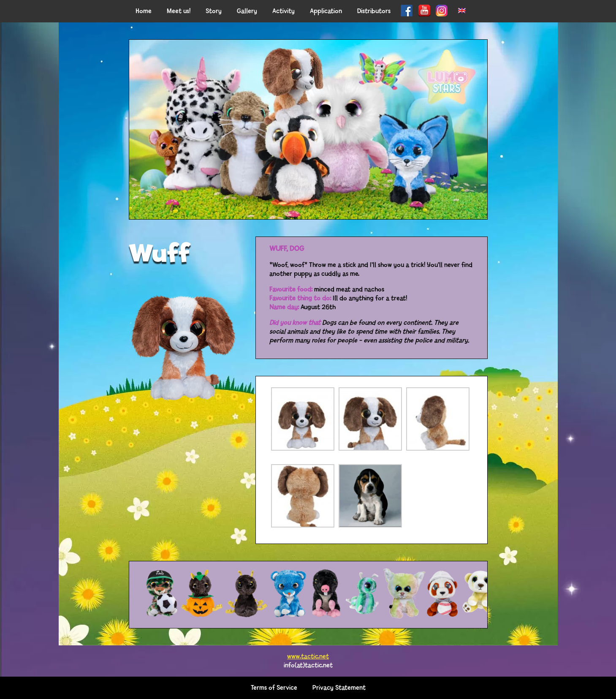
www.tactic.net (308, 657)
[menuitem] (462, 11)
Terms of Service (274, 688)
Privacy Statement (339, 688)
